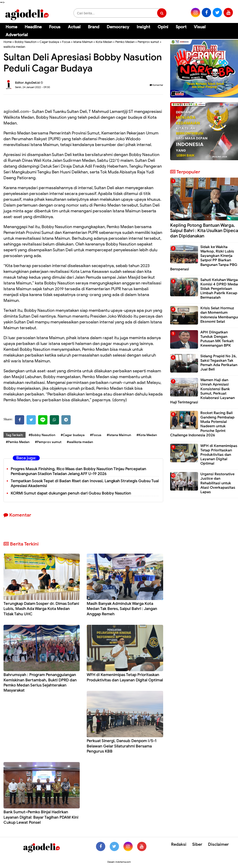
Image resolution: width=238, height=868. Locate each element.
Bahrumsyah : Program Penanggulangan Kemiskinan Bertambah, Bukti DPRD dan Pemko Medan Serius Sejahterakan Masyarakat (40, 682)
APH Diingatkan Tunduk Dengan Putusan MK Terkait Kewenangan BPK (217, 339)
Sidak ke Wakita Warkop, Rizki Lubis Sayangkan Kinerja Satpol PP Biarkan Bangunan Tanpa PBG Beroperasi (204, 258)
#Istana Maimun (119, 435)
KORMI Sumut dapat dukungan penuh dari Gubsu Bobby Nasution (71, 493)
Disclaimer (218, 844)
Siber (197, 844)
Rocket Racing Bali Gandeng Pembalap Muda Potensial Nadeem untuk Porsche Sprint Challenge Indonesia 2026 (202, 424)
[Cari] (229, 30)
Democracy (118, 27)
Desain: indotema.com (119, 862)
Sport (181, 27)
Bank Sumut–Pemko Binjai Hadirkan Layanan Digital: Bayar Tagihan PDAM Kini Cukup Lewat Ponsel (41, 817)
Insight (143, 27)
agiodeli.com (16, 112)
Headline (33, 27)
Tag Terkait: (15, 435)
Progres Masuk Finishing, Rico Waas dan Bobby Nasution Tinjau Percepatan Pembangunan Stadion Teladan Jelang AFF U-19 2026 (78, 471)
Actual (74, 27)
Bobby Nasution (26, 42)
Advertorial (17, 35)
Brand (94, 27)
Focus (55, 27)
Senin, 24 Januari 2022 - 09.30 (33, 87)
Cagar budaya (49, 42)
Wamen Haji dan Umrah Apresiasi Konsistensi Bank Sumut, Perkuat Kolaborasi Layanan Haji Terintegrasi (202, 391)
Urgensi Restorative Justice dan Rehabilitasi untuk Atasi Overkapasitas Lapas (218, 483)
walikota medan (14, 47)
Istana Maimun (83, 42)
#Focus (96, 435)
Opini (163, 27)
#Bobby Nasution (42, 435)
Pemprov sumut (148, 42)
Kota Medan (104, 42)
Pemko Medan (125, 42)
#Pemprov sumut (48, 442)
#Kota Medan (147, 435)
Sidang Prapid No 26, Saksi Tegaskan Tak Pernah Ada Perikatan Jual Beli (219, 363)
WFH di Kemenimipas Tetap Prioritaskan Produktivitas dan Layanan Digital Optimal (125, 677)
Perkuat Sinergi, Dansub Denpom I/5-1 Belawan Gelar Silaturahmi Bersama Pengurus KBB (122, 746)
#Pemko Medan (18, 442)
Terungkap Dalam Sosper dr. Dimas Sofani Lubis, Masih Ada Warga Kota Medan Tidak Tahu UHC (41, 609)
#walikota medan (80, 442)
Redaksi (179, 844)
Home (11, 27)
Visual (200, 27)
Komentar (156, 85)
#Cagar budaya (73, 435)
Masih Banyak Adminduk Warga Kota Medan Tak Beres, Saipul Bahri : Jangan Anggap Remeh (122, 609)
